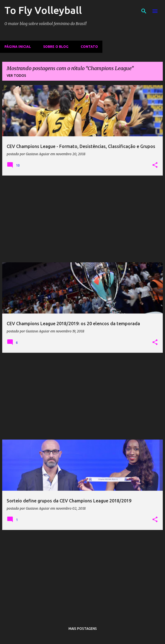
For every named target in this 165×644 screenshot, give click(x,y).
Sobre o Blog (56, 47)
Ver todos (16, 76)
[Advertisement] (82, 219)
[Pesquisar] (144, 11)
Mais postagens (83, 629)
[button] (155, 165)
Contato (89, 47)
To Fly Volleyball (43, 10)
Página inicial (18, 47)
